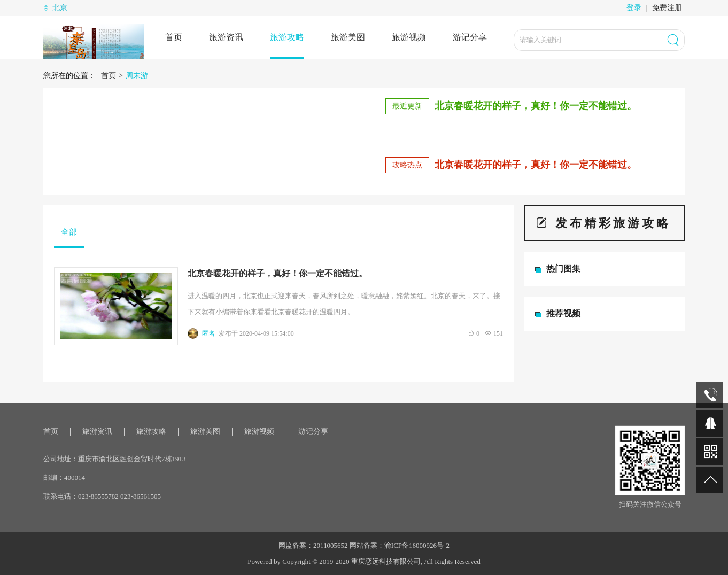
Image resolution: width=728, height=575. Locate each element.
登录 (634, 8)
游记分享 (470, 37)
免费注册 (667, 8)
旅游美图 (348, 37)
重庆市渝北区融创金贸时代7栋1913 (132, 459)
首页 (174, 37)
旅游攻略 (287, 37)
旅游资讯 (226, 37)
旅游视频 (409, 37)
